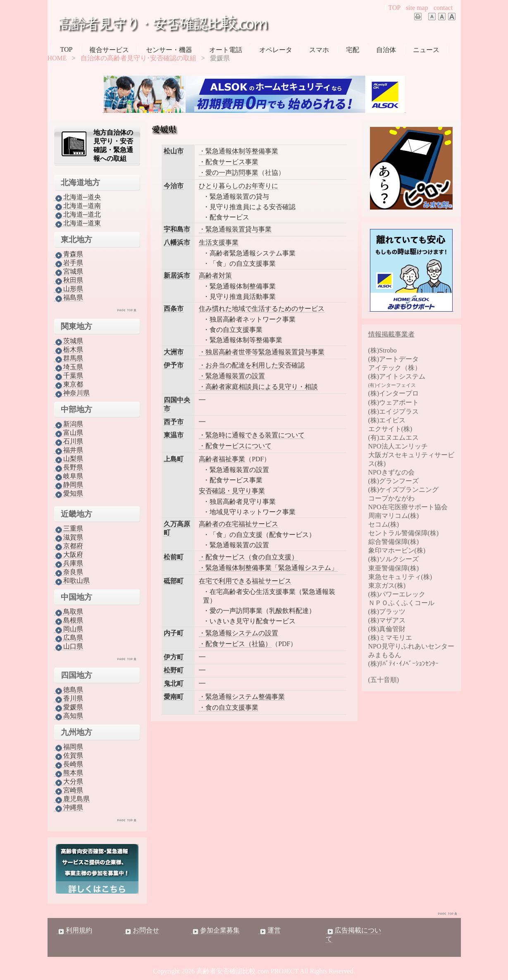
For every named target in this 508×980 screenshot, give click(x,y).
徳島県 (69, 690)
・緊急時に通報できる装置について (252, 435)
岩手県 (69, 263)
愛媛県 (69, 707)
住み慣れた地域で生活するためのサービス (262, 309)
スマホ (319, 50)
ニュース (426, 50)
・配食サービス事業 (229, 162)
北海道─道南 (78, 206)
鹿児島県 (72, 799)
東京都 (69, 384)
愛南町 (174, 697)
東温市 (174, 435)
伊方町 (174, 657)
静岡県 (69, 485)
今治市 (174, 186)
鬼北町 (174, 683)
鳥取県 (69, 612)
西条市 (174, 309)
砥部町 (174, 581)
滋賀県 (69, 537)
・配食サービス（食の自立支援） (248, 557)
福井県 (69, 450)
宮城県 (69, 272)
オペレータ (276, 50)
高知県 (69, 716)
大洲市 (174, 352)
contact (443, 8)
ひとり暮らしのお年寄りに (238, 186)
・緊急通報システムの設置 (238, 633)
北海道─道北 (78, 215)
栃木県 (69, 350)
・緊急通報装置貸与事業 (235, 229)
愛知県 (69, 494)
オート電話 (226, 50)
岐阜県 (69, 476)
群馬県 (69, 358)
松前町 (174, 557)
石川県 (69, 441)
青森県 (69, 254)
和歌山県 (72, 581)
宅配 (353, 50)
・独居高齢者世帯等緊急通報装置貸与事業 (262, 352)
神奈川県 (72, 393)
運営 (270, 930)
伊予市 (174, 365)
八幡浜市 (177, 242)
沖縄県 (69, 808)
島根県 (69, 620)
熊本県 (69, 773)
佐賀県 (69, 756)
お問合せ (141, 930)
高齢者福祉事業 (222, 459)
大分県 (69, 782)
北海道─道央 (78, 197)
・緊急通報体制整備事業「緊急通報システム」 (268, 568)
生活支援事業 (219, 242)
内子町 (174, 633)
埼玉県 (69, 367)
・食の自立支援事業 (229, 707)
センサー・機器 (169, 50)
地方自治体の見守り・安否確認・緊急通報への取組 (113, 145)
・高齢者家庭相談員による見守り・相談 (258, 387)
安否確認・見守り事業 (232, 491)
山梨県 (69, 459)
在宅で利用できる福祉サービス (245, 581)
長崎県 (69, 764)
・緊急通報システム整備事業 (242, 697)
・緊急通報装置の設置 (232, 376)
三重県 (69, 529)
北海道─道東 (78, 223)
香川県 (69, 699)
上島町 (174, 459)
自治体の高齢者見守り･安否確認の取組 (138, 58)
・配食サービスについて (235, 446)
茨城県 (69, 341)
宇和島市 (177, 229)
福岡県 (69, 747)
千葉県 (69, 376)
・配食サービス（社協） (235, 644)
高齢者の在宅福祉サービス (238, 524)
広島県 (69, 638)
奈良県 (69, 572)
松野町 (174, 670)
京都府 (69, 546)
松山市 (174, 151)
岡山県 (69, 629)
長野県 (69, 467)
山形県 (69, 289)
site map (417, 8)
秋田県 (69, 280)
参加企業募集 (215, 930)
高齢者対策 (215, 275)
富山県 (69, 433)
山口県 (69, 646)
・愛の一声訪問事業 (229, 173)
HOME (57, 58)
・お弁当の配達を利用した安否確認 (252, 365)
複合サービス (109, 50)
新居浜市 (177, 275)
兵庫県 (69, 563)
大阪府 (69, 555)
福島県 (69, 298)
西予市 (174, 422)
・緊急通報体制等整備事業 (238, 151)
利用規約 (74, 930)
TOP (394, 8)
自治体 (386, 50)
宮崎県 (69, 790)
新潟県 (69, 424)
